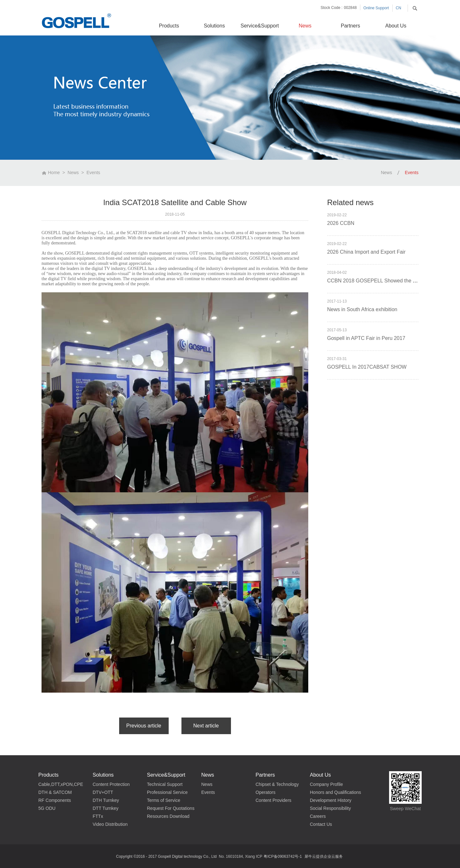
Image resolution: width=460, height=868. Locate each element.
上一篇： (144, 726)
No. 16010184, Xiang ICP (241, 856)
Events (93, 173)
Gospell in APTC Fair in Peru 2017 (366, 338)
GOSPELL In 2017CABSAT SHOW (367, 367)
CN (399, 8)
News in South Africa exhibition (362, 309)
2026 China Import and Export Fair (366, 252)
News (73, 173)
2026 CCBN (341, 223)
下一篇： (206, 726)
